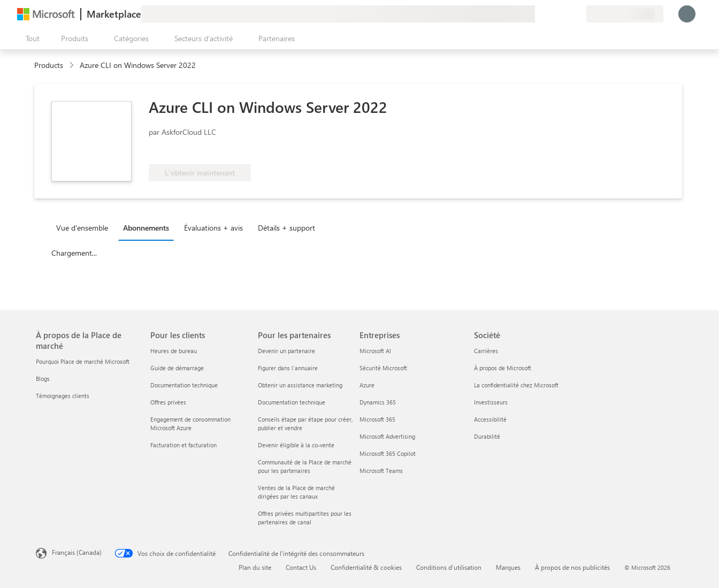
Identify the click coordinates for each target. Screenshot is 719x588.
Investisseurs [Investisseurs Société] (491, 402)
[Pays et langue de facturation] (625, 14)
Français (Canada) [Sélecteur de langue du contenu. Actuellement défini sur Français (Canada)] (77, 552)
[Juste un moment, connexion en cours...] (687, 14)
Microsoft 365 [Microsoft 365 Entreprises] (377, 419)
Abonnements (146, 228)
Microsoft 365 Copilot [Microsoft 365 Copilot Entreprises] (388, 453)
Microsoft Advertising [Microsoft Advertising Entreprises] (387, 436)
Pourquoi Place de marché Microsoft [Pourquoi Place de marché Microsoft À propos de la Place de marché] (83, 361)
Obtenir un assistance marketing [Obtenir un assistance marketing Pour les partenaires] (300, 385)
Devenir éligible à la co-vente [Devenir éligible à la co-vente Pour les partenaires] (296, 445)
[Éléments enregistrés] (565, 14)
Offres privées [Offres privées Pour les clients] (168, 402)
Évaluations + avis (213, 228)
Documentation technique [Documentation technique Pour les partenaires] (292, 402)
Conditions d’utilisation (449, 567)
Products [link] (49, 65)
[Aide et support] (552, 14)
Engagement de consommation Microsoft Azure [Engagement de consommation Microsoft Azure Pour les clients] (190, 423)
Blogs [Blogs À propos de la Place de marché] (43, 379)
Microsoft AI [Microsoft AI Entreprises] (375, 351)
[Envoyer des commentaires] (539, 14)
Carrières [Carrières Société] (486, 351)
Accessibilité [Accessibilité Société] (490, 419)
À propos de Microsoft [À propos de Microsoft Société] (503, 368)
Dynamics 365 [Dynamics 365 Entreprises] (378, 402)
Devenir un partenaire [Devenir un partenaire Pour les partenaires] (286, 351)
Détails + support (286, 228)
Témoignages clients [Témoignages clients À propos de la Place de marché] (63, 396)
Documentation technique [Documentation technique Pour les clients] (184, 385)
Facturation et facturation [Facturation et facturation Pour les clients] (183, 445)
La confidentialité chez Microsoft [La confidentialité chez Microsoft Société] (516, 385)
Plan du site (255, 567)
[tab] (85, 227)
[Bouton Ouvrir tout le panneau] (30, 39)
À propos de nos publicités (572, 567)
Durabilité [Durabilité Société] (487, 436)
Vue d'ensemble (82, 228)
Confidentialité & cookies (366, 567)
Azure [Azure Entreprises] (367, 385)
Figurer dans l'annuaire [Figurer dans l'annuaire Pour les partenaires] (288, 368)
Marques (508, 567)
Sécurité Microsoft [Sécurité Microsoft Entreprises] (383, 368)
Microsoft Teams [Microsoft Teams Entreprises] (381, 471)
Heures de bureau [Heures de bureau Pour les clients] (174, 351)
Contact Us (301, 567)
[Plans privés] (578, 14)
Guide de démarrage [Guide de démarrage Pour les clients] (177, 368)
